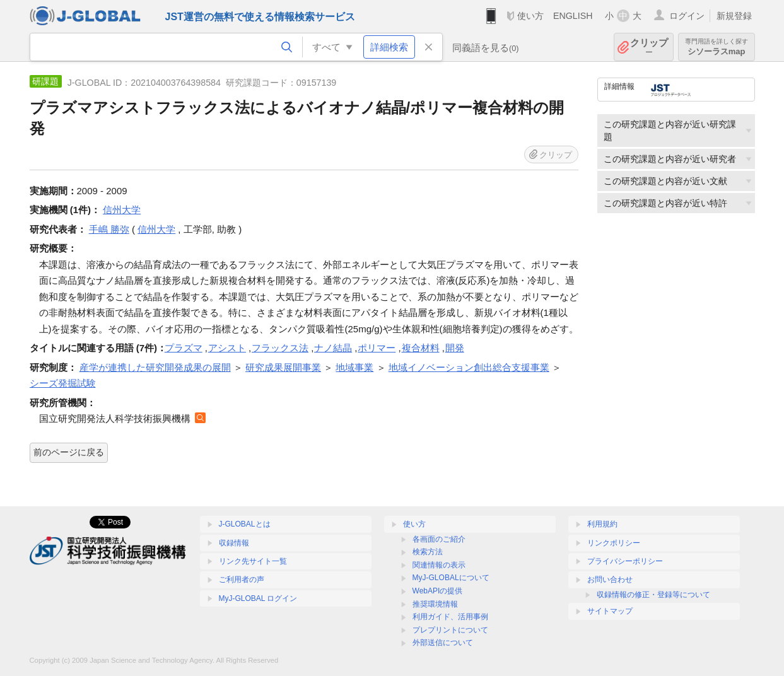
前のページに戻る (69, 452)
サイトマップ (610, 611)
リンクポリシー (614, 543)
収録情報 (234, 543)
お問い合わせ (610, 580)
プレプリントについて (450, 630)
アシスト (227, 348)
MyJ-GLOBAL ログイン (258, 598)
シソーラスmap (717, 47)
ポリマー (377, 348)
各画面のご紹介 (439, 539)
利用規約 (602, 524)
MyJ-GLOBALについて (451, 578)
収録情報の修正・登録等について (653, 595)
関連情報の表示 (439, 565)
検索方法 (428, 552)
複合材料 (421, 348)
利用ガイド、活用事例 (450, 617)
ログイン (687, 16)
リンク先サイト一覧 (253, 561)
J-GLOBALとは (245, 524)
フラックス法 (280, 348)
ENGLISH (573, 16)
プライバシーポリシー (625, 561)
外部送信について (443, 643)
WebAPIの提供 (438, 591)
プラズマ (184, 348)
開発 (455, 348)
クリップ (649, 47)
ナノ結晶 (333, 348)
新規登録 (734, 16)
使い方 (530, 16)
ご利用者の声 (242, 580)
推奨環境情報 (435, 604)
